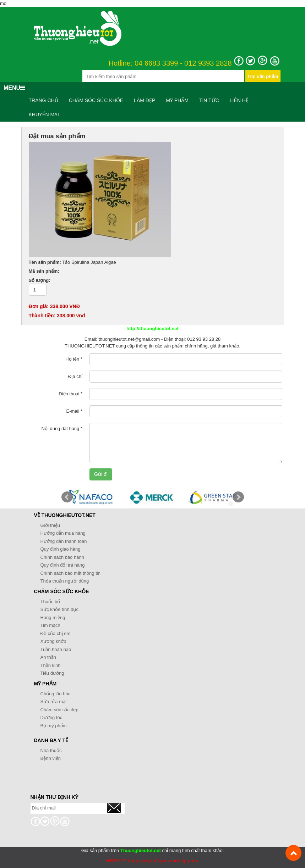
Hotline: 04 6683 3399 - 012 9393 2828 (170, 63)
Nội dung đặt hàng (62, 429)
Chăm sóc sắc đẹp (59, 710)
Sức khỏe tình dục (59, 609)
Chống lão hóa (56, 694)
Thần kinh (51, 665)
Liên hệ (239, 100)
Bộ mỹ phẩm (54, 726)
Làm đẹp (145, 100)
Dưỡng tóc (51, 717)
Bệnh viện (51, 758)
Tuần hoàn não (56, 649)
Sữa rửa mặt (54, 702)
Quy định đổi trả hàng (63, 565)
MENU (14, 88)
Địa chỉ (75, 376)
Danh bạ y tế (51, 740)
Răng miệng (53, 617)
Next (238, 497)
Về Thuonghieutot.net (65, 515)
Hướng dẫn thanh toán (64, 541)
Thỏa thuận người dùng (65, 581)
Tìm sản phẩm (263, 76)
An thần (48, 657)
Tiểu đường (52, 673)
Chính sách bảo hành (62, 557)
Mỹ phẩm (177, 100)
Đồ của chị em (56, 633)
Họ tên (74, 359)
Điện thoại (70, 394)
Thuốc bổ (50, 602)
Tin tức (209, 100)
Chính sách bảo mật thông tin (70, 573)
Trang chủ (43, 100)
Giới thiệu (50, 525)
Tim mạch (50, 625)
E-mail (74, 411)
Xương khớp (53, 641)
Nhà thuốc (51, 750)
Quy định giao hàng (61, 549)
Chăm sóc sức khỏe (96, 100)
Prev (67, 497)
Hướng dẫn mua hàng (63, 533)
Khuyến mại (44, 115)
